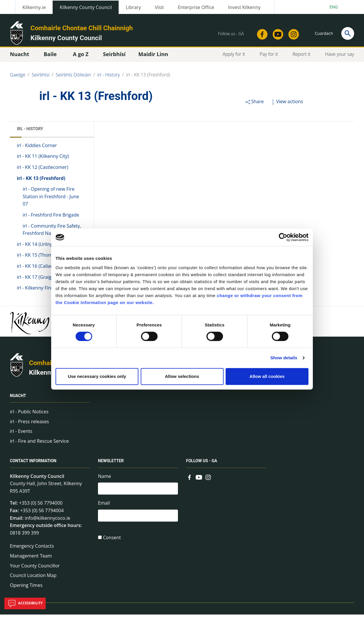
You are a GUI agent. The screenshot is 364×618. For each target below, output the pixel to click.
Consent (112, 542)
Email (104, 507)
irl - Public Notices (29, 415)
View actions (286, 105)
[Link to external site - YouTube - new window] (276, 33)
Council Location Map (33, 578)
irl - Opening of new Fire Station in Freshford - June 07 (51, 200)
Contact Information (33, 464)
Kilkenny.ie (34, 7)
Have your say (340, 57)
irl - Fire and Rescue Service (39, 444)
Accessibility (25, 603)
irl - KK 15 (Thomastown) (43, 258)
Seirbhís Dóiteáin (73, 78)
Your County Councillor (35, 569)
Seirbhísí (41, 78)
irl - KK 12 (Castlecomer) (43, 170)
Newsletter (111, 464)
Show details (284, 358)
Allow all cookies (267, 376)
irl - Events (21, 434)
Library (133, 7)
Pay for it (269, 57)
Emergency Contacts (32, 549)
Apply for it (234, 57)
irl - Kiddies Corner (37, 149)
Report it (301, 57)
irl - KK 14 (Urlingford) (40, 247)
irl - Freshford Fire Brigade (51, 218)
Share (254, 105)
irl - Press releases (29, 425)
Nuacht (18, 399)
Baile (50, 57)
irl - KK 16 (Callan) (36, 269)
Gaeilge (18, 78)
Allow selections (182, 376)
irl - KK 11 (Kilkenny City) (43, 160)
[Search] (348, 33)
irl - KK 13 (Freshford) (148, 78)
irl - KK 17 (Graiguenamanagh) (49, 280)
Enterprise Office (196, 7)
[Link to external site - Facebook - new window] (260, 33)
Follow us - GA (202, 464)
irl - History (109, 78)
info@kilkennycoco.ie (48, 521)
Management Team (31, 559)
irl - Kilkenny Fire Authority (45, 291)
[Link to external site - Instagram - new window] (292, 33)
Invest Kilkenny (245, 7)
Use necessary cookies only (97, 376)
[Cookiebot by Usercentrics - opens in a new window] (283, 237)
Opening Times (26, 588)
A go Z (81, 57)
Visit (159, 7)
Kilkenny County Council (86, 7)
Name (105, 479)
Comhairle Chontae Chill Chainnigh (82, 28)
